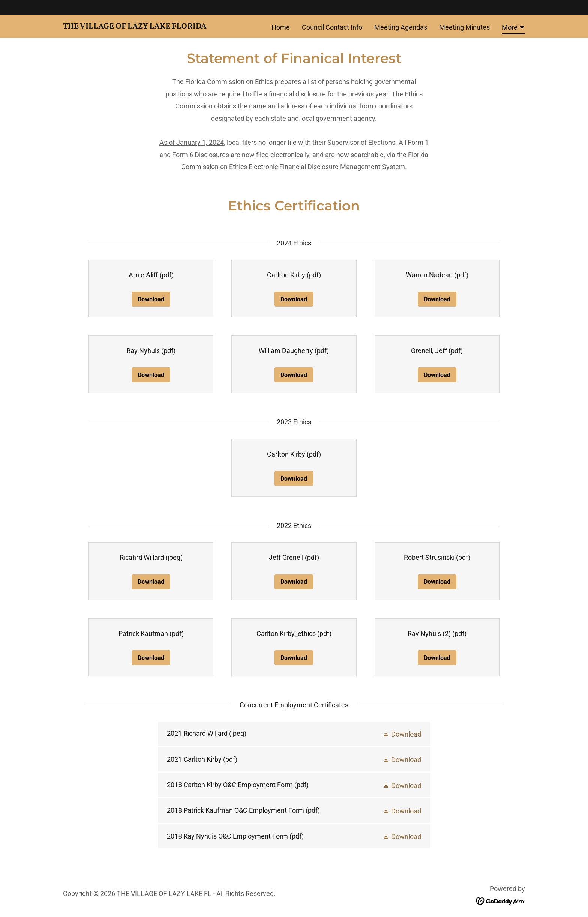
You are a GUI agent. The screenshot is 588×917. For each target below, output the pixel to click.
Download (151, 299)
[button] (513, 29)
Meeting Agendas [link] (401, 27)
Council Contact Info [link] (332, 27)
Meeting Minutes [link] (464, 27)
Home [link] (281, 27)
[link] (144, 26)
